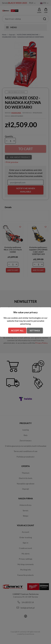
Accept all (17, 330)
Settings (35, 330)
